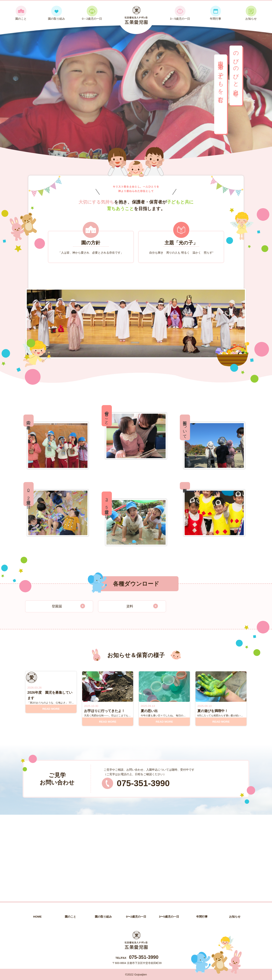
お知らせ (251, 13)
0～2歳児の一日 (92, 13)
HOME (37, 917)
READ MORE (51, 709)
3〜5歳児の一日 (169, 917)
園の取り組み (56, 13)
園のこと (21, 13)
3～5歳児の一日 (180, 13)
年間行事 (216, 13)
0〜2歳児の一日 (136, 917)
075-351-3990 (143, 783)
